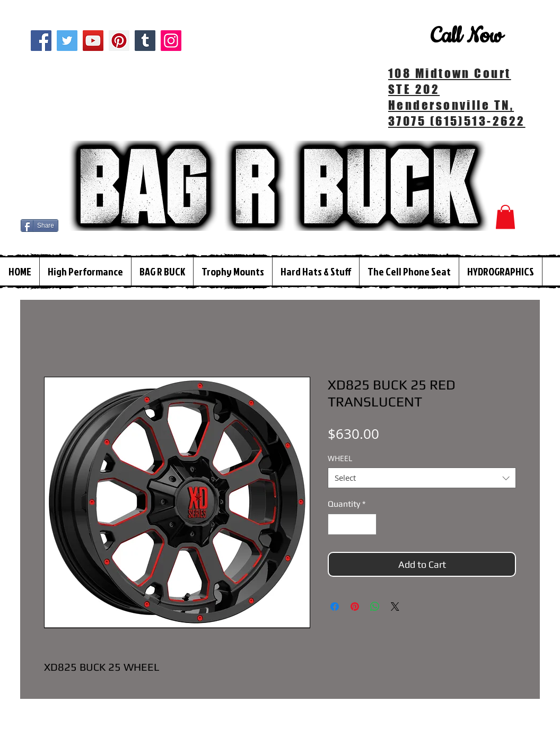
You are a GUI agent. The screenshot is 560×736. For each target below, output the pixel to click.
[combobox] (422, 478)
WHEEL (340, 458)
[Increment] (367, 524)
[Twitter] (67, 41)
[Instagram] (171, 41)
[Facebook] (41, 41)
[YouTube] (93, 41)
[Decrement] (337, 524)
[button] (505, 217)
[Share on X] (395, 607)
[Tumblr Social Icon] (145, 41)
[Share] (40, 226)
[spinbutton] (352, 524)
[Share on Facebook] (335, 607)
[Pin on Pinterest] (355, 607)
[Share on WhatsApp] (375, 607)
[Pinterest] (119, 41)
